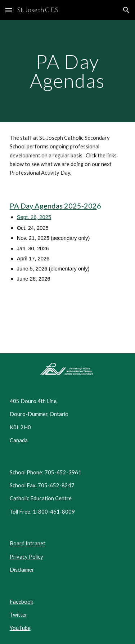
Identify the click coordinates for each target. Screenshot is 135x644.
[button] (9, 10)
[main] (68, 71)
